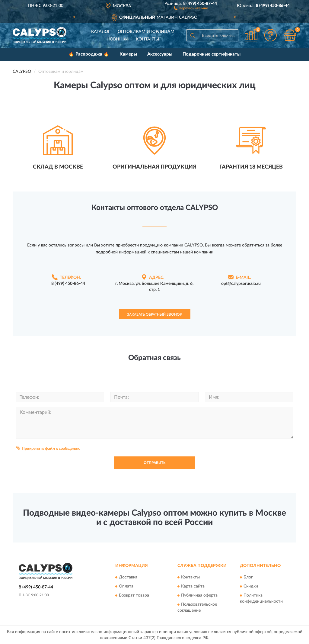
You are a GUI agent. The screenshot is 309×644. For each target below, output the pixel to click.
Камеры (128, 54)
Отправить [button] (154, 463)
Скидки (251, 587)
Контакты (148, 39)
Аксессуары (160, 54)
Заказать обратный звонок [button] (155, 314)
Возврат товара (134, 596)
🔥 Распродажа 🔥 (89, 54)
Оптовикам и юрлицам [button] (146, 32)
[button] (191, 8)
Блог (248, 578)
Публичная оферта (199, 596)
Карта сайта (193, 587)
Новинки (118, 39)
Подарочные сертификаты (212, 54)
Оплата (126, 587)
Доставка (128, 578)
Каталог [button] (101, 32)
